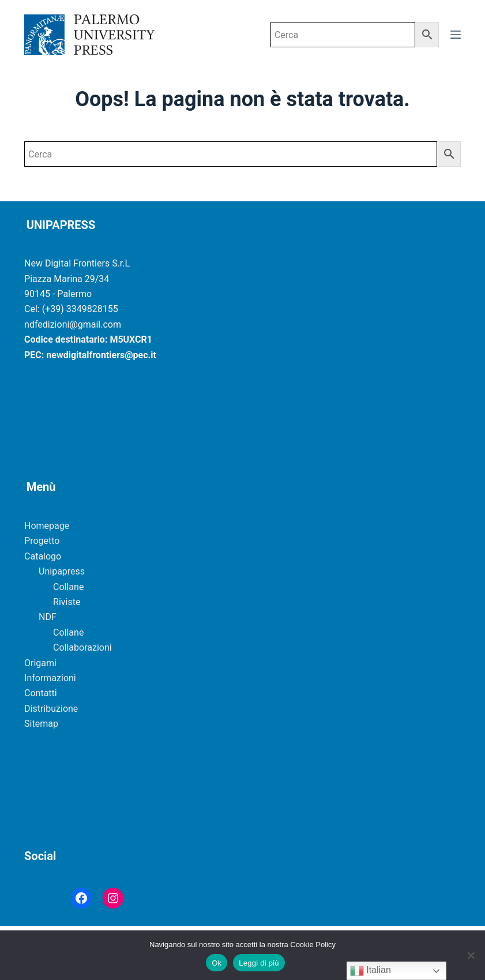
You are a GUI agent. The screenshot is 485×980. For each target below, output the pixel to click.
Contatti (41, 693)
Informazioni (50, 678)
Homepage (47, 526)
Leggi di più (259, 963)
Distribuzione (51, 709)
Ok (217, 963)
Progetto (42, 541)
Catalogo (43, 556)
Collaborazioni (82, 647)
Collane (68, 587)
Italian (371, 971)
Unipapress (62, 571)
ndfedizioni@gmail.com (73, 324)
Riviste (67, 602)
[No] (471, 955)
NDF (48, 617)
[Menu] (456, 35)
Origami (40, 663)
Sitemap (41, 724)
